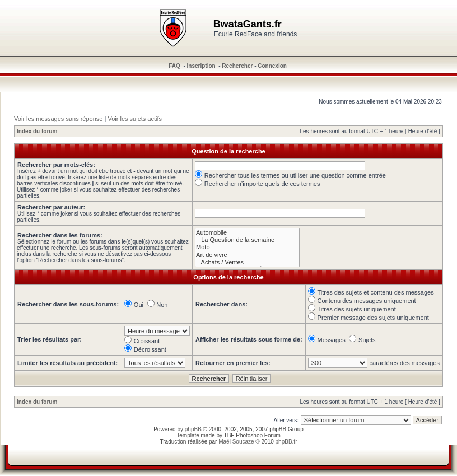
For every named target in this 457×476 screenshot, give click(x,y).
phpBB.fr (286, 442)
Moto (247, 247)
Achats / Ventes (247, 262)
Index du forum (37, 131)
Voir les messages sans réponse (58, 119)
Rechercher (237, 66)
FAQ (174, 66)
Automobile (247, 233)
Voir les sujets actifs (135, 119)
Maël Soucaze (236, 442)
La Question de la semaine (247, 240)
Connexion (272, 66)
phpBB (193, 429)
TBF (229, 435)
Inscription (201, 66)
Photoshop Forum (258, 435)
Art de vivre (247, 255)
